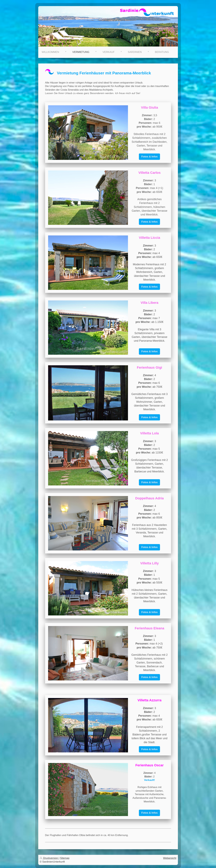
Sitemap (65, 858)
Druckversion (49, 858)
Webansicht (170, 858)
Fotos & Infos (149, 157)
